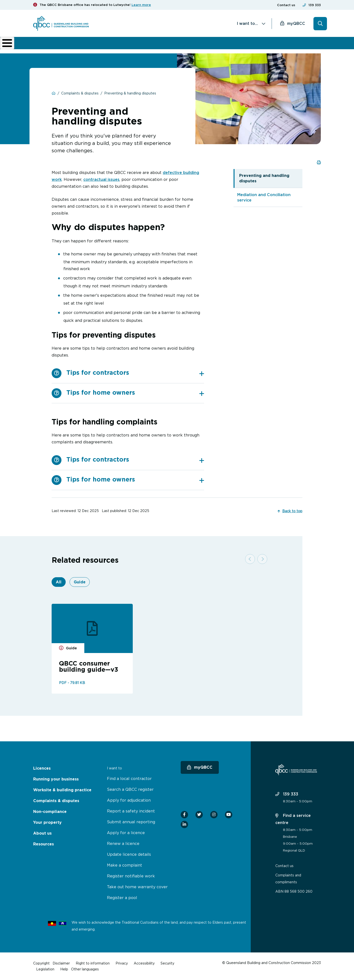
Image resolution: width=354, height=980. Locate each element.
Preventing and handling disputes (264, 182)
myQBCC (296, 23)
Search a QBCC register (130, 789)
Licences (50, 47)
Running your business (82, 47)
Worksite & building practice (123, 47)
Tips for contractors (135, 376)
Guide (80, 585)
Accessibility (144, 963)
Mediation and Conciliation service (264, 201)
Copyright (41, 963)
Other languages (85, 969)
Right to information (93, 963)
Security (167, 963)
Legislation (45, 969)
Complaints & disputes (168, 47)
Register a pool (122, 898)
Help (64, 969)
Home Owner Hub (304, 47)
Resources (44, 844)
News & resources (272, 47)
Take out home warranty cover (137, 887)
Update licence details (129, 854)
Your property (47, 822)
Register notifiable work (131, 876)
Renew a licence (123, 843)
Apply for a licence (126, 833)
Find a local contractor (129, 778)
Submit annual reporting (131, 822)
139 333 (315, 5)
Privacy (122, 963)
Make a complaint (125, 865)
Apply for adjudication (129, 800)
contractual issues (101, 183)
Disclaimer (61, 963)
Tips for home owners (135, 396)
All (59, 585)
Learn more (141, 5)
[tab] (135, 377)
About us (240, 47)
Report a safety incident (131, 811)
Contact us (286, 5)
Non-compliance (206, 47)
